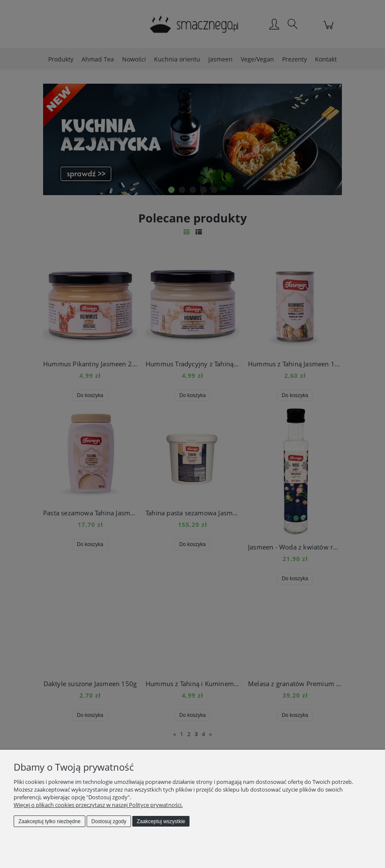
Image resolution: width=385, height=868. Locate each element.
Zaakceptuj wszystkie (161, 821)
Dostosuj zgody (109, 821)
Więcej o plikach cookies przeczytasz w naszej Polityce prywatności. (98, 805)
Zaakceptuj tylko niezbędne (49, 821)
